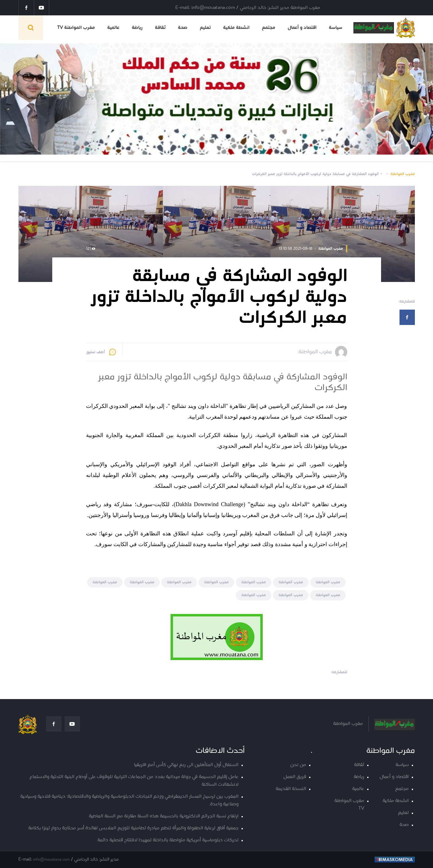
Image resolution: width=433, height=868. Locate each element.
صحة (183, 28)
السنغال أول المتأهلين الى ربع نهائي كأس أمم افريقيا (186, 765)
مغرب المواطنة (403, 174)
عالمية (113, 28)
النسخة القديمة (291, 789)
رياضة (137, 28)
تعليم (205, 28)
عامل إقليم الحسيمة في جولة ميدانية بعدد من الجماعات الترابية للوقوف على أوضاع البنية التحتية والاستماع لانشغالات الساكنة (134, 781)
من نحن (298, 765)
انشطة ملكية (236, 28)
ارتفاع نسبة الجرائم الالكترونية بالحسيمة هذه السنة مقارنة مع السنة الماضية (164, 816)
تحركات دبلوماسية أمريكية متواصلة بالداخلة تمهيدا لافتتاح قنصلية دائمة (168, 840)
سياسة (336, 28)
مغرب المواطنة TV (76, 28)
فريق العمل (295, 777)
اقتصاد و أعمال (302, 28)
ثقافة (160, 28)
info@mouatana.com (51, 860)
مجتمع (269, 28)
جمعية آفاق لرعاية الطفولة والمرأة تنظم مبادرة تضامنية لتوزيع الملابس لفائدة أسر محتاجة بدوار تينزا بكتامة (133, 828)
